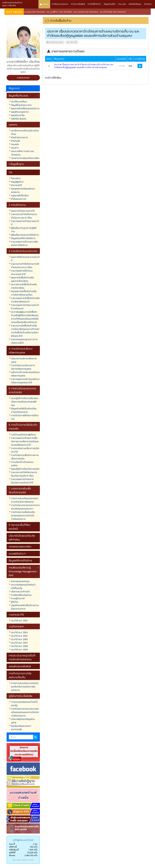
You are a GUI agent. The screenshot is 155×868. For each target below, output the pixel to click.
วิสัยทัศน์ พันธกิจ (19, 119)
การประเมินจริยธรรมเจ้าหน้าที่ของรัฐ (24, 704)
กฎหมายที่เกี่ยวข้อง (20, 195)
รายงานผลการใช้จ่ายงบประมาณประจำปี (22, 272)
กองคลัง (15, 144)
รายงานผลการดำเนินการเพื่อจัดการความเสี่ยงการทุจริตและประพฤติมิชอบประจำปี (25, 441)
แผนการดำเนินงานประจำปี (23, 211)
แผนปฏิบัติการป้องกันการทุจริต (25, 469)
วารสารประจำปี (16, 615)
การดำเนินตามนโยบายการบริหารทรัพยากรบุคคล (23, 367)
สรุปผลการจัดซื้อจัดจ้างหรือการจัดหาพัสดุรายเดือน (24, 293)
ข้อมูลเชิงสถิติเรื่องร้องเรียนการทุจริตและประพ (24, 410)
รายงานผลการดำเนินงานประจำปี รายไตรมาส (25, 307)
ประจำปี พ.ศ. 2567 (19, 643)
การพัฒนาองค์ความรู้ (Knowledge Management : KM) (23, 571)
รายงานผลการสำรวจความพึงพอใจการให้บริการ (25, 243)
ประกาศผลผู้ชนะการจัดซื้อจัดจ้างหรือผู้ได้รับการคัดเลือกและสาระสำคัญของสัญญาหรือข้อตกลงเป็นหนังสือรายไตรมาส (25, 317)
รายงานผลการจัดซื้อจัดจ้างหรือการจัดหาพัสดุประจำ (25, 300)
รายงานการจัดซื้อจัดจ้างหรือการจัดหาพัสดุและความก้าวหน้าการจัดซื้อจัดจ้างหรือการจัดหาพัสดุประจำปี (25, 331)
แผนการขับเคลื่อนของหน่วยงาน (25, 108)
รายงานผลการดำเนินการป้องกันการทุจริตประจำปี (22, 481)
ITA (11, 172)
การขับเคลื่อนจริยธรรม (21, 595)
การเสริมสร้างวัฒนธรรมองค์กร (22, 464)
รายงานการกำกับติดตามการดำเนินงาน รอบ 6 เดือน (24, 216)
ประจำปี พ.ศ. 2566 (19, 639)
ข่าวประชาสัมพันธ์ (78, 4)
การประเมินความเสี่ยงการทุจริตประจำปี (25, 450)
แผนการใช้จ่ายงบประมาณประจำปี (25, 259)
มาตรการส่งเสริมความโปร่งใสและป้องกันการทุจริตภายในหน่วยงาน (25, 687)
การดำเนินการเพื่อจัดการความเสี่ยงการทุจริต (25, 457)
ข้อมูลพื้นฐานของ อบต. (21, 105)
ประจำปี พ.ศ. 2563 (19, 621)
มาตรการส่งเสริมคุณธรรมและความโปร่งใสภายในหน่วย (25, 500)
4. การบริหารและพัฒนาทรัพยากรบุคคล (21, 351)
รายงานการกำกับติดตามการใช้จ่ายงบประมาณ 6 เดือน (25, 266)
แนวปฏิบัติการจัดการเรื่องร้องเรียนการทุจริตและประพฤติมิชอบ (25, 402)
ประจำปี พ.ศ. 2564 (19, 632)
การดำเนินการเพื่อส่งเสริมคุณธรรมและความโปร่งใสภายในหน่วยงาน (23, 515)
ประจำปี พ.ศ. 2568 (19, 646)
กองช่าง (15, 148)
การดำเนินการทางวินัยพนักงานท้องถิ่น (20, 675)
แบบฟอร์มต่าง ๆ (17, 554)
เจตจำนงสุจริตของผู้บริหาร (23, 435)
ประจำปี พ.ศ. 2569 (19, 650)
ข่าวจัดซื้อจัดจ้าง (94, 4)
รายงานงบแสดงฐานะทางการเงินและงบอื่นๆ (24, 341)
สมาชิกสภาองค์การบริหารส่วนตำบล (25, 132)
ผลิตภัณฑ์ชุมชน (135, 4)
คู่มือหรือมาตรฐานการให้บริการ (25, 235)
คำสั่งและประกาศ (19, 199)
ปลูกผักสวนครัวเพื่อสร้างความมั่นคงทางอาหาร (25, 607)
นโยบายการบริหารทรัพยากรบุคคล (24, 360)
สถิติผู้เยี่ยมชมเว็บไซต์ (23, 840)
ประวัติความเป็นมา (19, 102)
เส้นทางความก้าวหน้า (21, 591)
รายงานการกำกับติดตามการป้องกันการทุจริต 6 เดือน (24, 474)
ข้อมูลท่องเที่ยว (110, 4)
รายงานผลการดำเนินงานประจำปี (25, 223)
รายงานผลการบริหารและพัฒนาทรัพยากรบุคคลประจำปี (25, 381)
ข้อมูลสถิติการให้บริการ (20, 561)
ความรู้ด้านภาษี (18, 598)
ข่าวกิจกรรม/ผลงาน (60, 4)
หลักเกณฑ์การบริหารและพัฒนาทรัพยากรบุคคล (25, 374)
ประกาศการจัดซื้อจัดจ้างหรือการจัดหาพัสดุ (24, 286)
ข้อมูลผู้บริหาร (17, 182)
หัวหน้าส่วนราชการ (20, 137)
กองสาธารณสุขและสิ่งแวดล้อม (25, 158)
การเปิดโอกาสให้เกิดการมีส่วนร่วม (25, 417)
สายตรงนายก (23, 78)
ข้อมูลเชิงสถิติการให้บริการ (23, 238)
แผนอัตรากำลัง (18, 115)
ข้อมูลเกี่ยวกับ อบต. (19, 96)
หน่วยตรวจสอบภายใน (20, 547)
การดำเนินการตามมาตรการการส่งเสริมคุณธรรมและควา (25, 507)
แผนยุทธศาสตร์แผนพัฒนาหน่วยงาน (23, 190)
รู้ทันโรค (15, 602)
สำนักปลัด (16, 141)
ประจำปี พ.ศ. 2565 (19, 636)
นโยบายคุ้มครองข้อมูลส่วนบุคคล (23, 721)
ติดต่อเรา (148, 4)
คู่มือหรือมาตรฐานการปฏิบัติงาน (24, 230)
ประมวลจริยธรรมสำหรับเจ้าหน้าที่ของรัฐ (23, 586)
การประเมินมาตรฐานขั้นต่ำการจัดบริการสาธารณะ (22, 657)
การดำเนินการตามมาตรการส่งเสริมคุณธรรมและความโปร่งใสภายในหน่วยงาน (25, 712)
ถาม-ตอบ (122, 4)
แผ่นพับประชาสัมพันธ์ (20, 666)
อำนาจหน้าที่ (16, 185)
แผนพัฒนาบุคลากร (20, 112)
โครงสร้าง (16, 178)
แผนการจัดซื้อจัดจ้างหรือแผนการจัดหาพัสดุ (22, 279)
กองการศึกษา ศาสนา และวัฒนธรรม (23, 153)
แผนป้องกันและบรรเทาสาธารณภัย (21, 728)
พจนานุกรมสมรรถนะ (21, 581)
